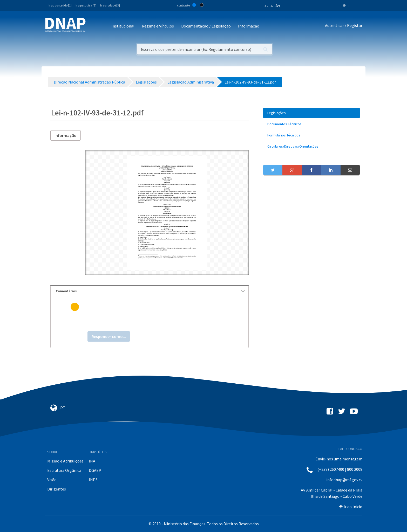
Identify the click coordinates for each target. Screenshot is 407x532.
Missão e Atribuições (65, 461)
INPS (93, 480)
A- (266, 6)
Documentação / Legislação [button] (206, 26)
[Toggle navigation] (93, 26)
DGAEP (95, 470)
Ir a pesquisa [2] (86, 5)
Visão (52, 480)
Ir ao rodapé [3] (110, 5)
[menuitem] (311, 113)
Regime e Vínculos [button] (158, 26)
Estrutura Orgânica (64, 470)
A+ (278, 6)
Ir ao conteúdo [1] (60, 5)
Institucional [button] (123, 26)
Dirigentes (57, 489)
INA (92, 461)
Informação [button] (249, 26)
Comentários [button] (150, 291)
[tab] (150, 291)
